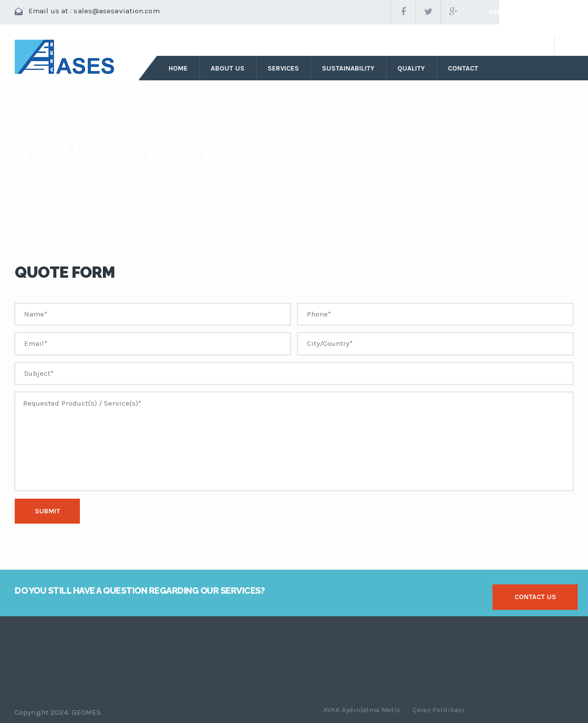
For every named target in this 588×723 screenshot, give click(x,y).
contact (463, 68)
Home (178, 68)
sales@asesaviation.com (116, 11)
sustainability (348, 68)
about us (228, 68)
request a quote (520, 12)
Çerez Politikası (438, 710)
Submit (48, 511)
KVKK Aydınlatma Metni (362, 710)
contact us (535, 597)
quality (411, 68)
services (283, 68)
